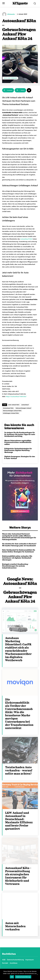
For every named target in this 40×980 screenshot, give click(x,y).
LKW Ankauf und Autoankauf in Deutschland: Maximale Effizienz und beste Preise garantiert (19, 821)
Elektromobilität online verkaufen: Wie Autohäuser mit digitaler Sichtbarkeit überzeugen (17, 558)
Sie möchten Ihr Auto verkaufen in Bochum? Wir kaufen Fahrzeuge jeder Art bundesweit (19, 545)
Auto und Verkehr (10, 78)
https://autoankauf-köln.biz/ (16, 396)
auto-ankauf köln (14, 405)
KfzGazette (11, 14)
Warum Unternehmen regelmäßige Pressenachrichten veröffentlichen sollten (18, 442)
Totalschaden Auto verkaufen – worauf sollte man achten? (19, 770)
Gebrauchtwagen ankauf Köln (12, 411)
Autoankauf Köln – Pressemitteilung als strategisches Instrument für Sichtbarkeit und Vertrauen (18, 876)
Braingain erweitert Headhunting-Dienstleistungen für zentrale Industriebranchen (15, 566)
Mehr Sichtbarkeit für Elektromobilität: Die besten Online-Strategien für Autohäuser (19, 551)
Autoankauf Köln (26, 239)
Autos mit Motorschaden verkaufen (15, 926)
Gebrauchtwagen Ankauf (23, 408)
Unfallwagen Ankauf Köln (11, 413)
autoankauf (25, 405)
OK (12, 977)
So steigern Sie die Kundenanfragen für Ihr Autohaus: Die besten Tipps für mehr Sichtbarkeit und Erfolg (20, 434)
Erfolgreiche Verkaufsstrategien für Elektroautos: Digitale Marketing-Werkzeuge (18, 450)
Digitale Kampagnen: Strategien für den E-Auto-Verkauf (20, 457)
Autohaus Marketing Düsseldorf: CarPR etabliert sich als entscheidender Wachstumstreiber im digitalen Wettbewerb (18, 649)
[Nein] (37, 974)
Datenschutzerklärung (23, 977)
